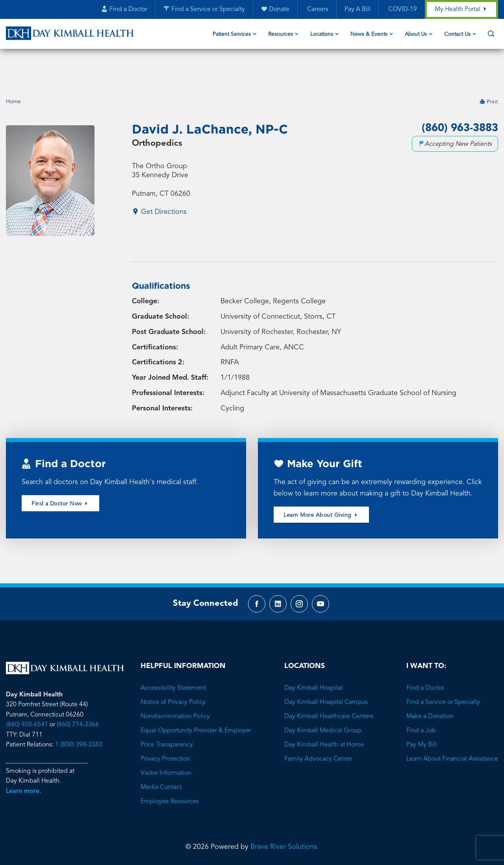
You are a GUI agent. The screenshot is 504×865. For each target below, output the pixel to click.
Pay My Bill (422, 716)
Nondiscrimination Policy (175, 687)
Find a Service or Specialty (443, 673)
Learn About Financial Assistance (452, 730)
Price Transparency (167, 716)
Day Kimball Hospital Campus (326, 673)
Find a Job (421, 702)
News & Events (369, 35)
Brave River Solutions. (285, 818)
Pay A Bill (357, 10)
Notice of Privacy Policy (173, 673)
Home (13, 70)
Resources (281, 35)
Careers (317, 10)
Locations (322, 35)
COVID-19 (401, 10)
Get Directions (159, 181)
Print (489, 70)
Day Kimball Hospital (314, 659)
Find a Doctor (425, 659)
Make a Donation (430, 687)
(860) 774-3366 (78, 696)
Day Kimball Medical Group (323, 702)
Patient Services (232, 35)
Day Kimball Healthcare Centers (329, 687)
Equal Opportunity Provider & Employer (196, 702)
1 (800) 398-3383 (79, 716)
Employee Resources (170, 772)
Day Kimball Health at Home (324, 716)
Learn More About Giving (321, 484)
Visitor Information (166, 744)
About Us (416, 35)
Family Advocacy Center (318, 730)
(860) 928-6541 (27, 696)
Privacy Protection (165, 730)
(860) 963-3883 (458, 97)
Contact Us (457, 35)
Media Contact (161, 758)
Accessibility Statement (173, 659)
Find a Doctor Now (60, 473)
